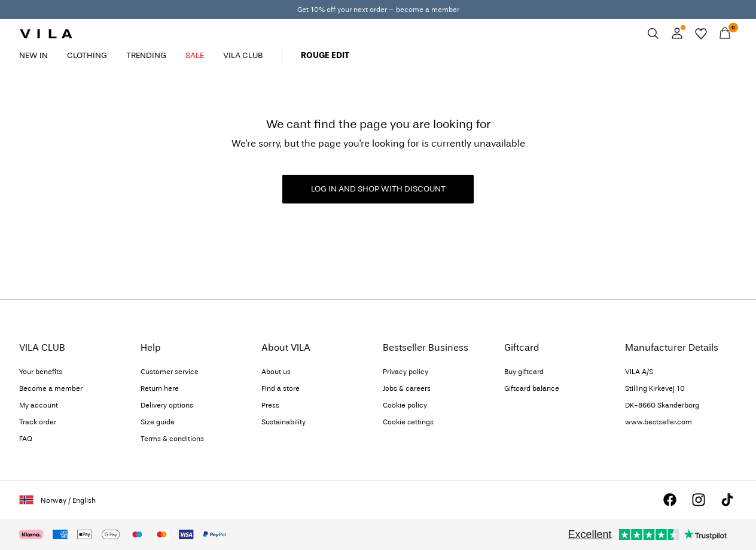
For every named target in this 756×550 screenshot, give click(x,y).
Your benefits (41, 372)
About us (276, 372)
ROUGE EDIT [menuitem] (325, 55)
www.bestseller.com (659, 422)
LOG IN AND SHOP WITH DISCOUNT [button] (378, 189)
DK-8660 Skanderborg (662, 405)
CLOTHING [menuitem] (87, 55)
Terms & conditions (172, 439)
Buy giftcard (524, 372)
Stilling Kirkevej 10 (655, 388)
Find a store (281, 388)
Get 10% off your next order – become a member (378, 10)
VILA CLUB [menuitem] (243, 55)
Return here (160, 388)
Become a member (51, 388)
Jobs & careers (407, 388)
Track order (38, 422)
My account (39, 405)
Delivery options (167, 405)
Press (270, 405)
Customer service (170, 372)
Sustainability (283, 422)
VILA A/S (639, 372)
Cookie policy (405, 405)
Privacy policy (406, 372)
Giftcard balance (532, 388)
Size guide (158, 422)
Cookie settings (408, 422)
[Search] (653, 34)
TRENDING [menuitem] (146, 55)
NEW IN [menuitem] (33, 55)
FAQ (26, 439)
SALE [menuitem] (195, 55)
